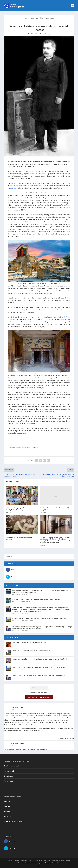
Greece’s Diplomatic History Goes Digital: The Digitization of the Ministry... (39, 675)
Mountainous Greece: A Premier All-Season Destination (32, 651)
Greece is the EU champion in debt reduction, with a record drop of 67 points (39, 618)
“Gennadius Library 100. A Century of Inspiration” (30, 643)
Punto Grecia (8, 781)
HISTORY (35, 447)
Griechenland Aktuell (11, 766)
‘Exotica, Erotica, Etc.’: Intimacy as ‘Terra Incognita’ (56, 509)
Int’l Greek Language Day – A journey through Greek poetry (20, 509)
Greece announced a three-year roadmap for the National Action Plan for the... (41, 659)
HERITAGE (27, 447)
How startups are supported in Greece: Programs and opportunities (36, 599)
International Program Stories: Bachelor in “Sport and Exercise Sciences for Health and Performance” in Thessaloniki (41, 591)
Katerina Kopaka (35, 198)
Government (24, 613)
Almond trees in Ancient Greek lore (20, 537)
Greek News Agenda (17, 708)
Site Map (7, 811)
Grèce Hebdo (8, 776)
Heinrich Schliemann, (51, 307)
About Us (7, 801)
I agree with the (39, 692)
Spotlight (31, 621)
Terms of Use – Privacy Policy (14, 821)
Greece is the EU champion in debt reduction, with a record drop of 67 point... (40, 667)
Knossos (11, 162)
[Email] (39, 688)
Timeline (7, 806)
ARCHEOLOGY (17, 447)
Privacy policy (46, 692)
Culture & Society (44, 34)
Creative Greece (25, 601)
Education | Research (26, 594)
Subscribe (7, 816)
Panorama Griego (10, 771)
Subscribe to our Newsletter (39, 697)
